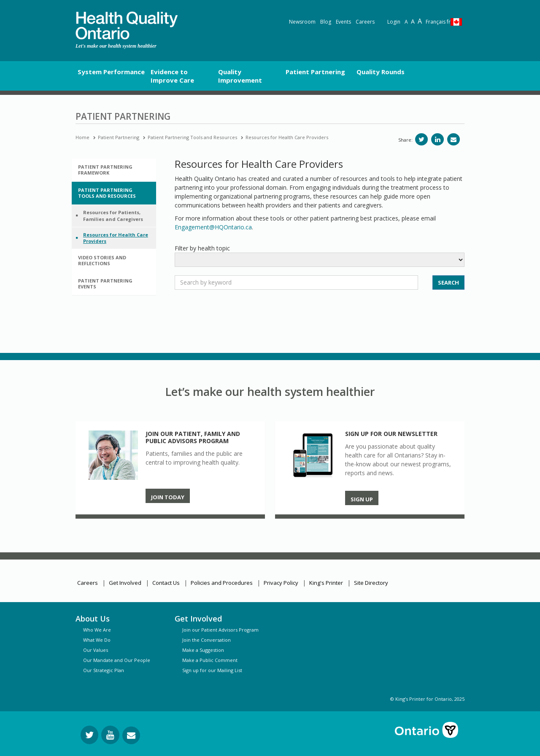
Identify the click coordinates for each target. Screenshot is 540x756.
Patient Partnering (119, 137)
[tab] (114, 170)
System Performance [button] (111, 72)
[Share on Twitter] (421, 139)
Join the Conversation (207, 640)
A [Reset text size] (406, 22)
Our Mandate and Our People (117, 660)
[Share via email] (454, 139)
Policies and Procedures (222, 583)
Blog (326, 22)
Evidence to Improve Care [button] (172, 76)
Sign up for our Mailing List (212, 670)
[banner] (127, 26)
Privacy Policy (281, 583)
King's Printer (326, 583)
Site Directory (371, 583)
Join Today (168, 497)
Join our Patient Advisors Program (220, 630)
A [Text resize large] (413, 21)
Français (438, 22)
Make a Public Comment (210, 660)
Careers (365, 22)
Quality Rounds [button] (381, 72)
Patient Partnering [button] (315, 72)
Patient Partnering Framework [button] (105, 170)
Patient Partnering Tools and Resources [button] (107, 193)
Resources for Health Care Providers (287, 137)
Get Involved (125, 583)
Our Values (96, 650)
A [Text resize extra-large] (420, 21)
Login (394, 22)
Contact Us (166, 583)
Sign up (362, 499)
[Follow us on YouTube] (110, 735)
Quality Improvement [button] (240, 76)
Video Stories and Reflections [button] (102, 260)
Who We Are (97, 630)
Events (343, 22)
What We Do (97, 640)
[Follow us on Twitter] (89, 735)
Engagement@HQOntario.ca (213, 227)
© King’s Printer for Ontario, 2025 (427, 699)
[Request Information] (131, 735)
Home (82, 137)
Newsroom (302, 22)
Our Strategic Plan (104, 670)
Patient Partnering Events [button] (105, 284)
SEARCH (448, 282)
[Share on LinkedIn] (437, 139)
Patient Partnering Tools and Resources (192, 137)
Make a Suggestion (203, 650)
